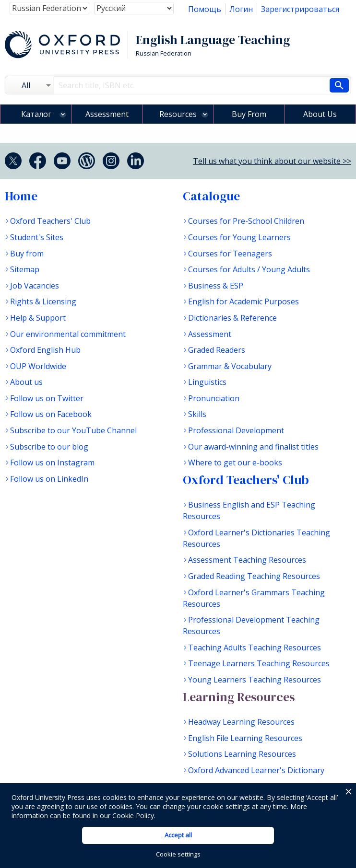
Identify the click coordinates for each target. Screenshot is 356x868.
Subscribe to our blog (49, 447)
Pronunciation (214, 398)
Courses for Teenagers (230, 254)
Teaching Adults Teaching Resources (255, 648)
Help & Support (38, 318)
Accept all (178, 835)
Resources (178, 114)
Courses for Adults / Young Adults (249, 269)
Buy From (249, 114)
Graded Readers (217, 350)
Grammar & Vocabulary (230, 366)
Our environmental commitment (68, 334)
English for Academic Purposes (243, 301)
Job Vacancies (35, 286)
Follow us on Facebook (51, 414)
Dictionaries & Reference (232, 318)
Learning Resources (239, 697)
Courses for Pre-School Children (246, 221)
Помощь (205, 9)
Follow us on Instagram (52, 463)
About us (26, 382)
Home (21, 196)
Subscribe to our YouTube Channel (73, 430)
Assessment (107, 114)
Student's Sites (37, 237)
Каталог (36, 114)
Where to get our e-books (235, 463)
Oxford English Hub (45, 350)
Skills (197, 414)
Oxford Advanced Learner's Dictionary (256, 770)
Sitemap (25, 269)
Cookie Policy (133, 816)
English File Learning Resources (245, 738)
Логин (241, 9)
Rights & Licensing (43, 301)
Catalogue (211, 196)
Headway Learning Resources (241, 722)
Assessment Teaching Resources (247, 560)
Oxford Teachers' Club (50, 221)
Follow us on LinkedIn (49, 479)
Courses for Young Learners (239, 237)
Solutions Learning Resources (242, 754)
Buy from (27, 254)
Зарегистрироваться (300, 9)
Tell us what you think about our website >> (272, 161)
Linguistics (207, 382)
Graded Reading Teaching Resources (254, 576)
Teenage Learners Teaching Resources (259, 663)
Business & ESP (216, 286)
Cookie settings (178, 854)
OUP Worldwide (38, 366)
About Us (320, 114)
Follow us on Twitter (47, 398)
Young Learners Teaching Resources (255, 680)
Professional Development (236, 430)
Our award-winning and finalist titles (253, 447)
